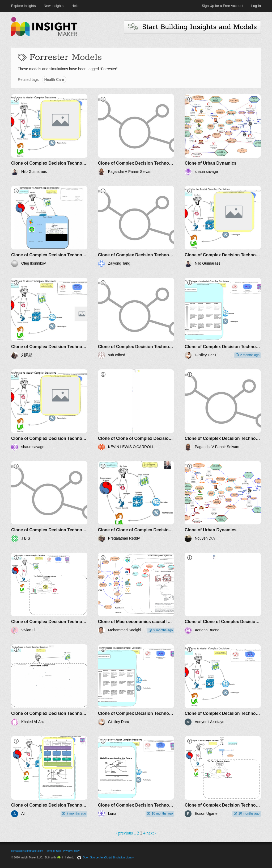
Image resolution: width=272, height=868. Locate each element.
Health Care (54, 80)
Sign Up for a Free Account (223, 6)
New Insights (54, 6)
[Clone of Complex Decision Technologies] (49, 135)
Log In (256, 6)
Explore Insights (24, 6)
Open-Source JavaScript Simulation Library (108, 857)
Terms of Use (53, 851)
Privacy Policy (71, 851)
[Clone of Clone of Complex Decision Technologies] (136, 410)
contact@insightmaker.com (27, 851)
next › (152, 833)
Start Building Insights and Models (192, 27)
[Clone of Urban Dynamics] (223, 135)
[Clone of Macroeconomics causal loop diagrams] (136, 593)
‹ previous (124, 833)
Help (75, 6)
